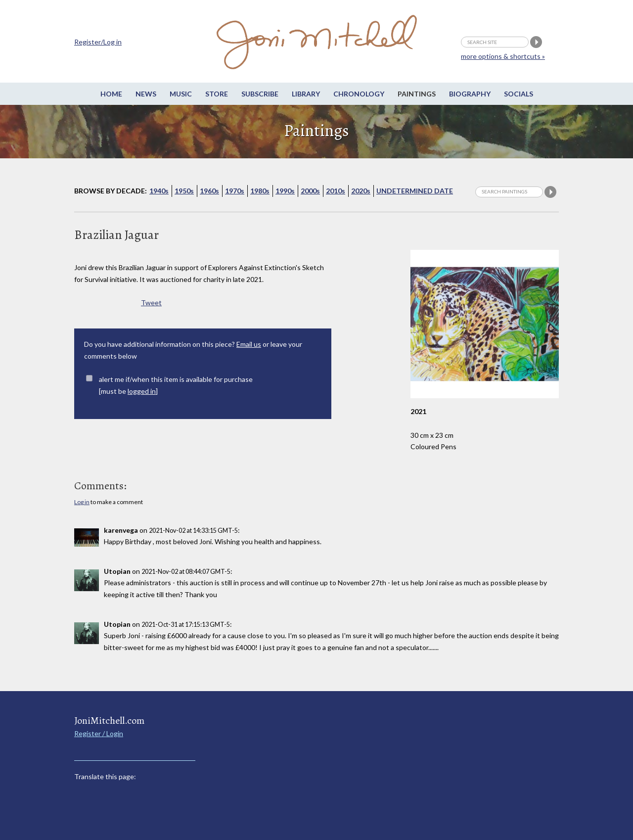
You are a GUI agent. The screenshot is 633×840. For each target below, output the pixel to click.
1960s (209, 191)
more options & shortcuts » (503, 56)
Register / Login (99, 733)
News (146, 94)
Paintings (417, 94)
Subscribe (260, 94)
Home (111, 94)
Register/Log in (98, 42)
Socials (519, 94)
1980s (260, 191)
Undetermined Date (415, 191)
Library (306, 94)
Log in (82, 502)
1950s (184, 191)
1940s (159, 191)
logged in (142, 391)
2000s (310, 191)
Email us (249, 344)
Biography (470, 94)
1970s (235, 191)
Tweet (151, 303)
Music (181, 94)
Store (217, 94)
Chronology (359, 94)
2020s (361, 191)
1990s (285, 191)
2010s (336, 191)
